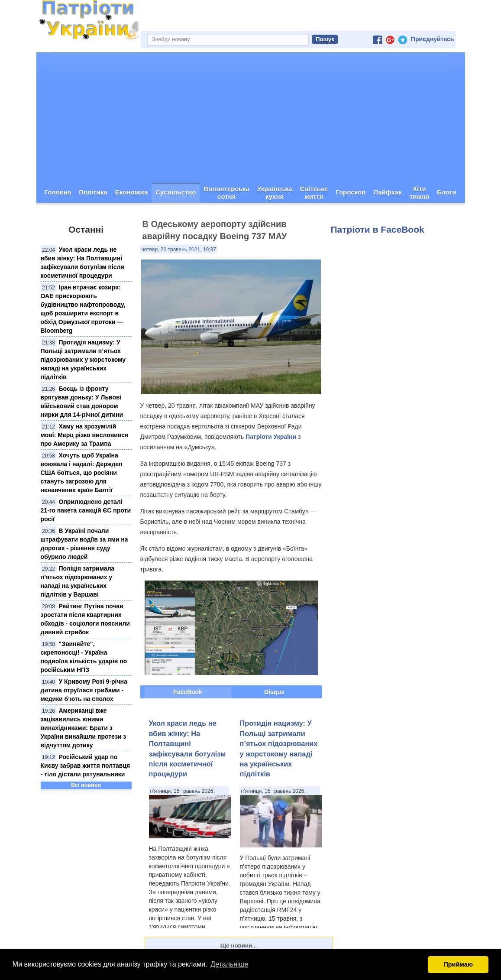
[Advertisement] (251, 118)
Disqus (274, 692)
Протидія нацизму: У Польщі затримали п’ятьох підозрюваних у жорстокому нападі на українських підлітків (83, 360)
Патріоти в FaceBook (378, 229)
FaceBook (188, 692)
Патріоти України (271, 437)
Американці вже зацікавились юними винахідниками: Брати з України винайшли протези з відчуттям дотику (84, 728)
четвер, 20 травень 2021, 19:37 (179, 250)
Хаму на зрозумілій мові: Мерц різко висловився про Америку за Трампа (85, 435)
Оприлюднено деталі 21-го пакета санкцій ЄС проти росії (86, 510)
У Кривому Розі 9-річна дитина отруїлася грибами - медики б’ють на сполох (84, 690)
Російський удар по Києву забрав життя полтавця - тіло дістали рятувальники (86, 766)
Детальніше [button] (229, 964)
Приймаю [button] (458, 964)
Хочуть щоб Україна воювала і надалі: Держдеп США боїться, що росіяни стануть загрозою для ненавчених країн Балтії (82, 473)
